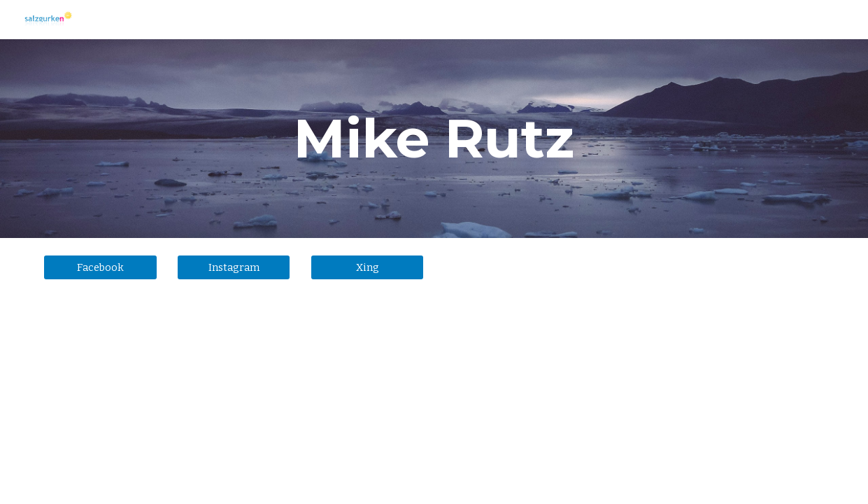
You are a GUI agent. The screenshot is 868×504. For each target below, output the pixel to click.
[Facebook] (100, 267)
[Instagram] (234, 267)
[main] (434, 139)
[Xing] (367, 267)
